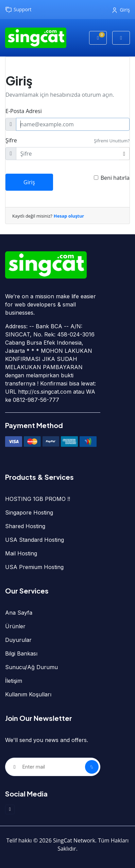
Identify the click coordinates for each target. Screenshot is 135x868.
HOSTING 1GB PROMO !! (38, 499)
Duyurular (18, 640)
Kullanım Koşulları (28, 694)
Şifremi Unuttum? (112, 141)
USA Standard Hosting (35, 540)
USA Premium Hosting (34, 567)
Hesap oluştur (69, 216)
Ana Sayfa (19, 613)
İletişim (14, 681)
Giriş (121, 10)
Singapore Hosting (29, 512)
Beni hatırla (115, 178)
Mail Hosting (21, 553)
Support (18, 10)
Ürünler (15, 626)
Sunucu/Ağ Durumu (31, 667)
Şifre (11, 140)
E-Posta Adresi (24, 111)
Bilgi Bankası (21, 653)
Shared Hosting (25, 526)
